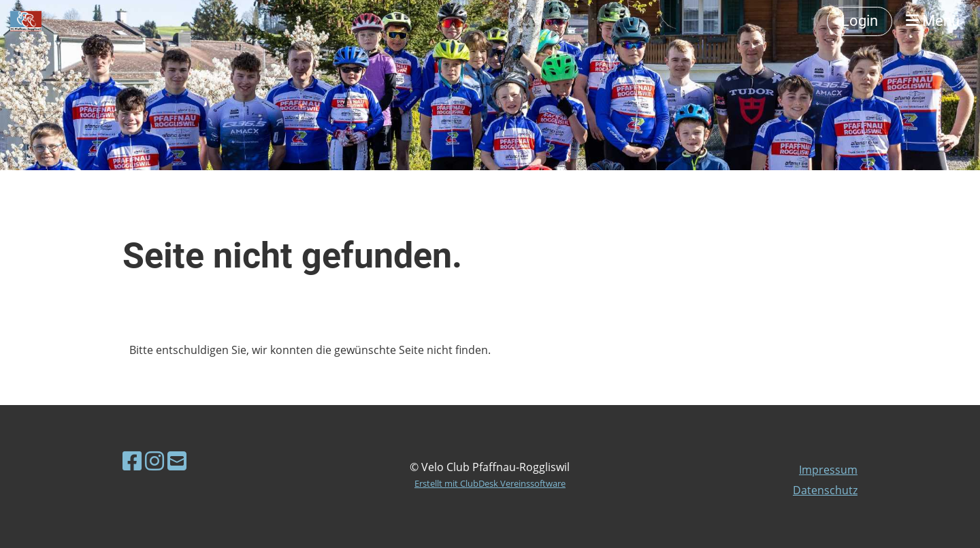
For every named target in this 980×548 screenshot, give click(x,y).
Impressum (828, 470)
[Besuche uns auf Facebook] (132, 461)
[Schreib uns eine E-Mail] (177, 461)
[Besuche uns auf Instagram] (154, 461)
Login (860, 21)
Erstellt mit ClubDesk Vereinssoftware (490, 483)
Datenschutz (825, 490)
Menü (933, 21)
